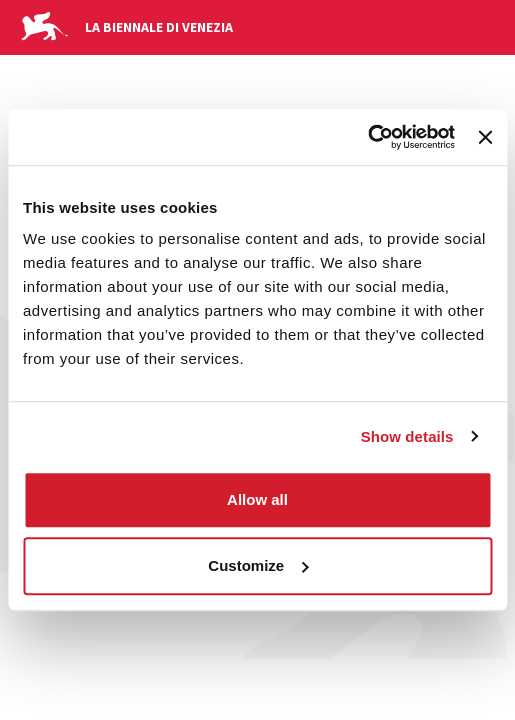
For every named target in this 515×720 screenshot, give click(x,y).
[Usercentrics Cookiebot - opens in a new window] (367, 137)
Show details (407, 436)
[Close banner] (485, 137)
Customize (258, 565)
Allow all (257, 499)
